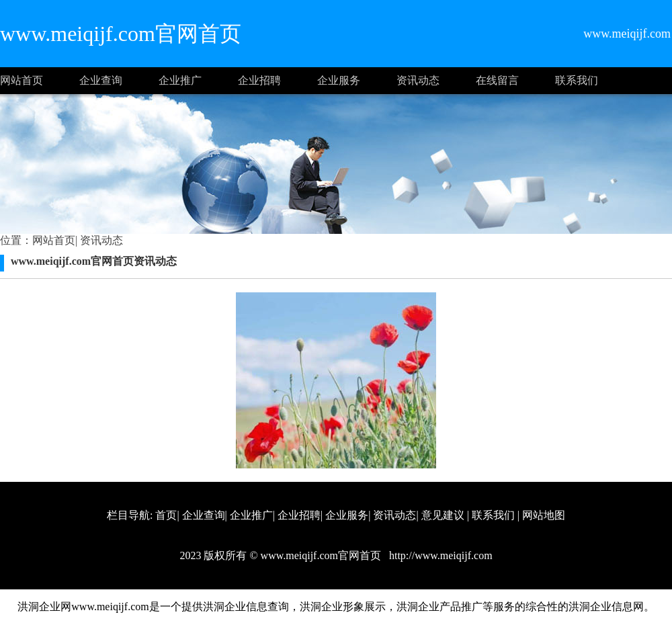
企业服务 (339, 80)
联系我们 (577, 80)
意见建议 (443, 515)
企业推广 (180, 80)
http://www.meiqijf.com (439, 555)
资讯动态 (418, 80)
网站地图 (544, 515)
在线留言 (497, 80)
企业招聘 (259, 80)
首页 (166, 515)
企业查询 (101, 80)
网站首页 (22, 80)
